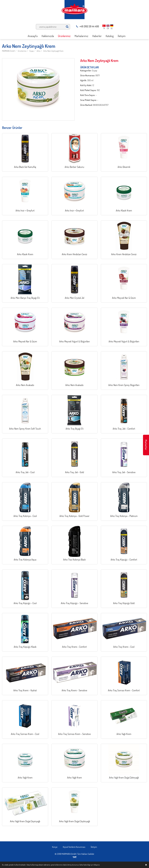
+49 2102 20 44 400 (88, 26)
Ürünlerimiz (22, 51)
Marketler (146, 445)
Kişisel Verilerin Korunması (74, 847)
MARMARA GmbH (8, 51)
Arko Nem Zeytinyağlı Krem (53, 51)
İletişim (94, 847)
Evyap (32, 51)
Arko (39, 51)
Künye (55, 847)
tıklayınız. (97, 865)
